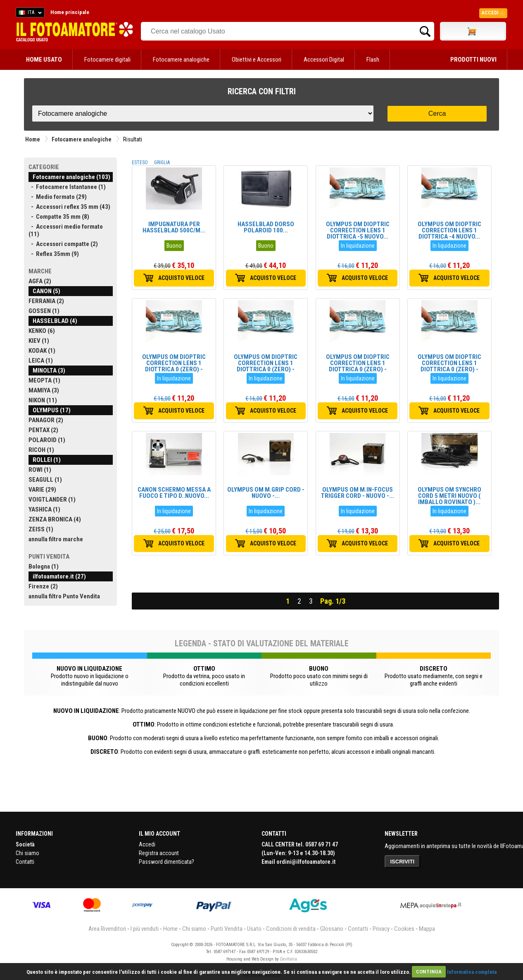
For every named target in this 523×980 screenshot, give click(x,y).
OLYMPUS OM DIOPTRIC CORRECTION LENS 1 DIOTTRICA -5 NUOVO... (358, 230)
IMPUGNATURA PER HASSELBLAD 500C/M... (174, 227)
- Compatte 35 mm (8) (59, 217)
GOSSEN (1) (44, 311)
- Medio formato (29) (58, 197)
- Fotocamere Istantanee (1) (67, 187)
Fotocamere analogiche (181, 60)
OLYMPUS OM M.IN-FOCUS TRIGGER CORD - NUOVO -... (358, 493)
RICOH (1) (41, 450)
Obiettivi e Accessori (257, 60)
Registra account (159, 853)
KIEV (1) (39, 341)
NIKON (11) (43, 400)
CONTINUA (429, 972)
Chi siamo (27, 853)
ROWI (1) (40, 470)
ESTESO (140, 163)
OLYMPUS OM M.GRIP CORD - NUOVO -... (266, 493)
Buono (174, 246)
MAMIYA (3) (44, 390)
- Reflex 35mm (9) (54, 254)
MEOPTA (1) (44, 380)
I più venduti (145, 929)
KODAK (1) (42, 351)
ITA (29, 14)
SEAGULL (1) (45, 480)
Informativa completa (472, 972)
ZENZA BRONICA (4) (55, 519)
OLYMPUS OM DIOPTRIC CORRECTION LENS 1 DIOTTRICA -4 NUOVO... (449, 230)
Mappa (427, 929)
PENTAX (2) (43, 430)
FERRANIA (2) (46, 301)
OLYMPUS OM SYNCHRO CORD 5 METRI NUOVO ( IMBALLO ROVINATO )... (449, 496)
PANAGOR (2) (46, 420)
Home (33, 139)
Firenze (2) (43, 586)
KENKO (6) (42, 331)
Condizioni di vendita (291, 929)
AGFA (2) (40, 281)
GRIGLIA (162, 163)
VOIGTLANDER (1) (52, 500)
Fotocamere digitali (107, 60)
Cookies (404, 929)
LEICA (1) (41, 361)
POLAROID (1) (47, 440)
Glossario (332, 929)
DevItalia (289, 959)
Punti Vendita (227, 929)
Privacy (381, 929)
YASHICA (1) (44, 509)
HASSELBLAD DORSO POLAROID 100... (266, 227)
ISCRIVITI (403, 862)
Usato (254, 929)
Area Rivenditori (107, 929)
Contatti (25, 862)
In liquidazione (358, 246)
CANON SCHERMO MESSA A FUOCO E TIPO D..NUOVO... (174, 493)
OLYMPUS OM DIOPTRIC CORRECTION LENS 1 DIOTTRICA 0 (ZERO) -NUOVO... (174, 366)
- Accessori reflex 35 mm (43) (69, 207)
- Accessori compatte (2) (63, 244)
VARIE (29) (42, 490)
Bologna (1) (44, 566)
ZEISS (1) (41, 529)
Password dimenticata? (166, 862)
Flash (373, 60)
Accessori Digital (324, 60)
